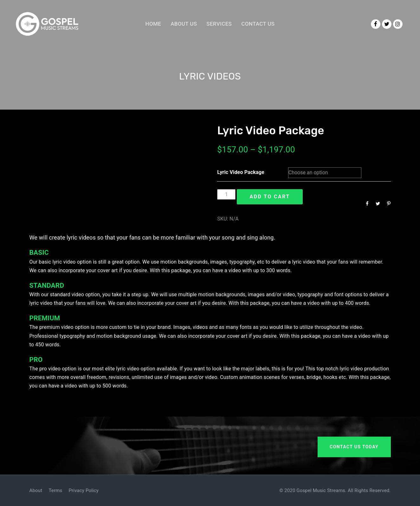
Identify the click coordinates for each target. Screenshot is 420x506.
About (36, 490)
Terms (55, 490)
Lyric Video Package (241, 172)
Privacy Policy (84, 490)
